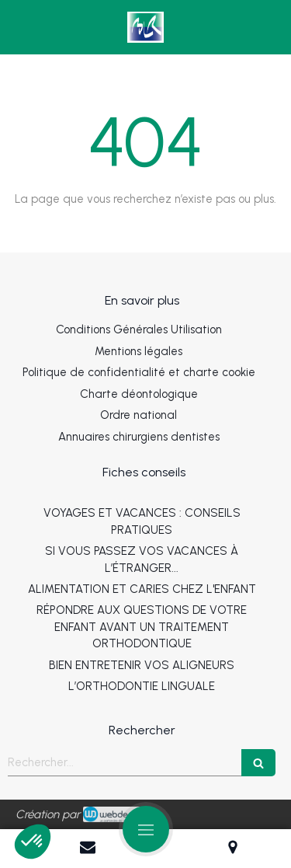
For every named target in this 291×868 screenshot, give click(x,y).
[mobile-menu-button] (146, 829)
